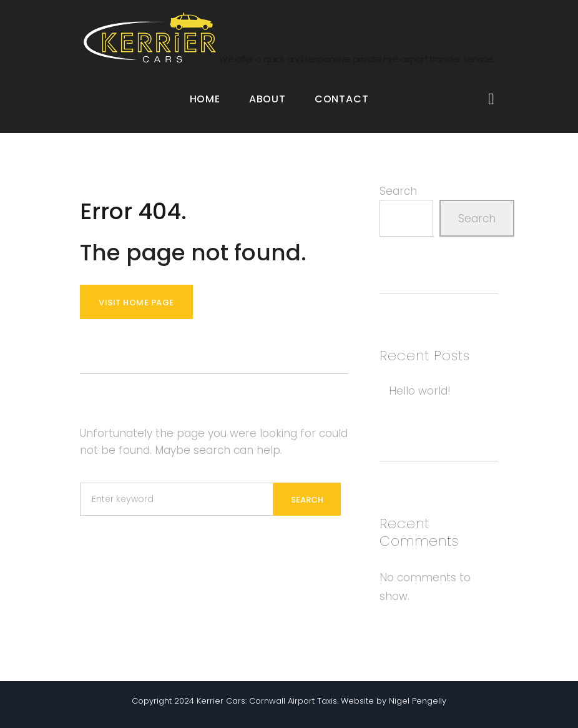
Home (205, 99)
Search (398, 191)
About (267, 99)
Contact (342, 99)
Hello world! (420, 391)
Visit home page (136, 303)
